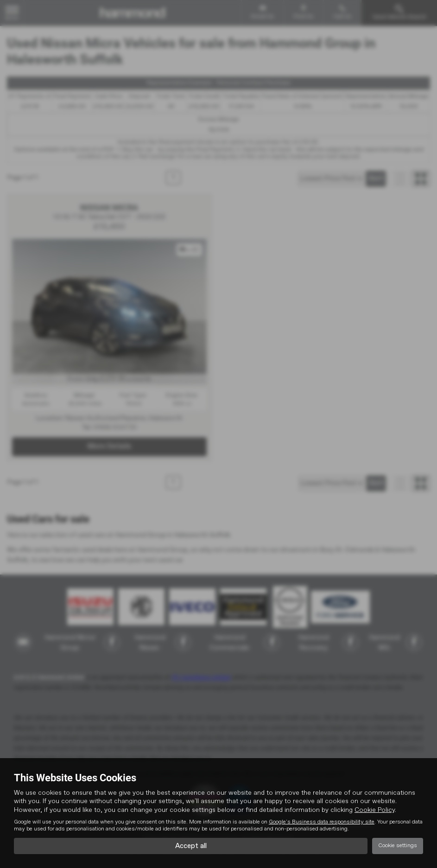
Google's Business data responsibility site (322, 821)
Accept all (191, 845)
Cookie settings (398, 845)
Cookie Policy (375, 809)
